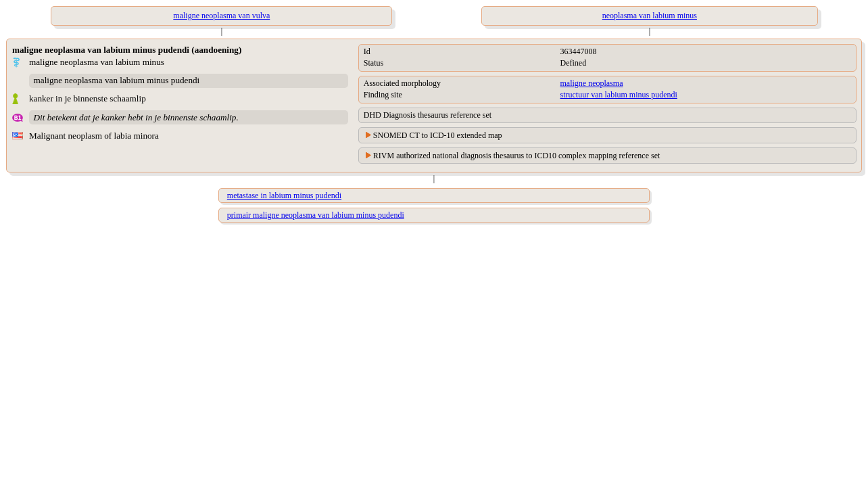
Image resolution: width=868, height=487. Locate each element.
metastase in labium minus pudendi (284, 195)
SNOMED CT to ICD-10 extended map (438, 135)
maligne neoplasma (592, 83)
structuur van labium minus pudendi (619, 95)
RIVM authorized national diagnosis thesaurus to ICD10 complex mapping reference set (517, 156)
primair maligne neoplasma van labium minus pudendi (316, 215)
